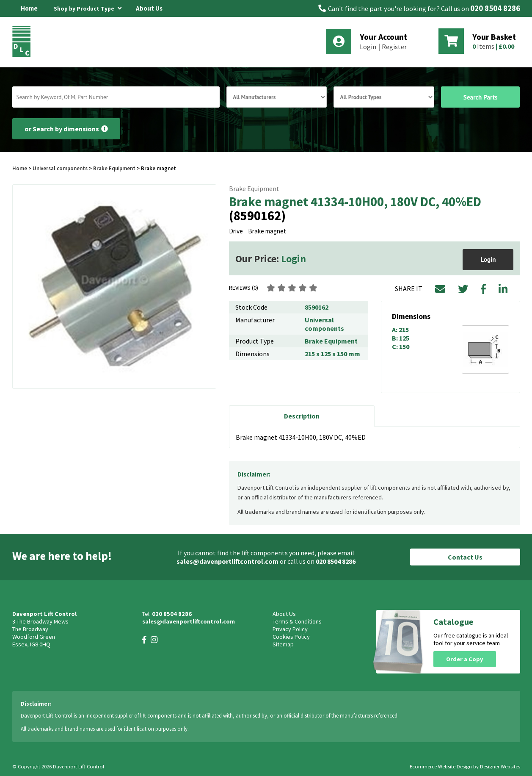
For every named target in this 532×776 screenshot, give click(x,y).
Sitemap (283, 644)
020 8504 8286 (495, 8)
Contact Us (465, 557)
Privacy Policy (290, 629)
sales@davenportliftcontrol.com (227, 561)
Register (394, 47)
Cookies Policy (291, 637)
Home (29, 8)
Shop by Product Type (88, 7)
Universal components (60, 168)
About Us (149, 8)
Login (368, 47)
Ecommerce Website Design (441, 766)
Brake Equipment (114, 168)
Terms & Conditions (297, 621)
